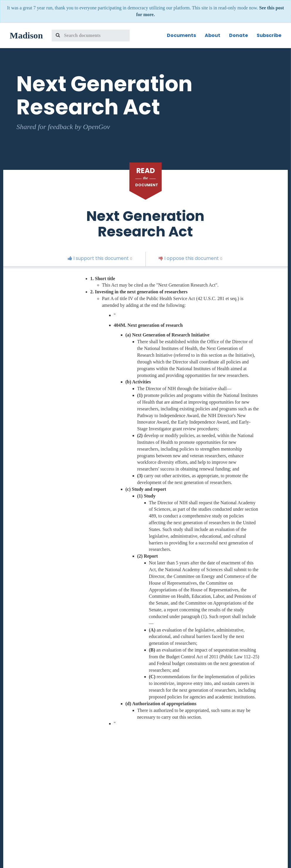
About (213, 35)
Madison (26, 35)
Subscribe (269, 35)
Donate (238, 35)
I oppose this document (191, 258)
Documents (181, 35)
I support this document (100, 258)
